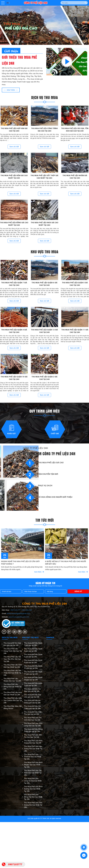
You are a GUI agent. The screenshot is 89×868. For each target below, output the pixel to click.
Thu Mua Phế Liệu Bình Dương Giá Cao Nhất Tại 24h (33, 789)
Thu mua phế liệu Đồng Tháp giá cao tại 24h (33, 730)
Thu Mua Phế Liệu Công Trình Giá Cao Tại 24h (13, 651)
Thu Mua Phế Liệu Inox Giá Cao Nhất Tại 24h (13, 693)
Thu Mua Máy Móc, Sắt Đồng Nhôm (13, 707)
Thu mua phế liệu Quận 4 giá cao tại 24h (33, 661)
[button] (3, 3)
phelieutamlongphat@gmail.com (18, 613)
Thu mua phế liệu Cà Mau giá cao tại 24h (32, 690)
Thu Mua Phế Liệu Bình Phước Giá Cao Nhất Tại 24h (33, 765)
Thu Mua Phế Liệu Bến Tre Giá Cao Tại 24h (33, 736)
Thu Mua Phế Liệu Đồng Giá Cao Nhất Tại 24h (13, 687)
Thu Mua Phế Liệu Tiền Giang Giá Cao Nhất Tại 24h (33, 805)
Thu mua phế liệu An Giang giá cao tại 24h (32, 701)
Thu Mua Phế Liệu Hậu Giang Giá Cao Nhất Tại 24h (33, 749)
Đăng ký (78, 591)
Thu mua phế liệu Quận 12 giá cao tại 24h (33, 667)
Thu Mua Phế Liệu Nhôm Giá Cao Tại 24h (12, 680)
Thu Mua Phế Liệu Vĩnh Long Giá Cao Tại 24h (33, 724)
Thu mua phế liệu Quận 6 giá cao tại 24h (33, 650)
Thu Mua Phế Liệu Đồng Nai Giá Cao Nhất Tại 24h (33, 797)
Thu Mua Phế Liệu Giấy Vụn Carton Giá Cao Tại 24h (13, 700)
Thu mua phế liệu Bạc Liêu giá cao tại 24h (33, 696)
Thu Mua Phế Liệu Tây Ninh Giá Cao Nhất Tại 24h (33, 773)
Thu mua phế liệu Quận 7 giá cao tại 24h (33, 644)
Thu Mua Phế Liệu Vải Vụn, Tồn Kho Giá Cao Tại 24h (12, 659)
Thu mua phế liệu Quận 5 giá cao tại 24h (33, 656)
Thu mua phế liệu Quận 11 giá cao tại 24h (33, 673)
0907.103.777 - (16, 610)
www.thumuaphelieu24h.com (19, 617)
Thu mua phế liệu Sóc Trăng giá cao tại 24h (33, 707)
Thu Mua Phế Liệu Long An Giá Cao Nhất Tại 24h (33, 781)
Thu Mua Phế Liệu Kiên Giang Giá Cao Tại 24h (33, 742)
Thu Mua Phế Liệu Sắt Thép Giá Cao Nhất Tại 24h (12, 673)
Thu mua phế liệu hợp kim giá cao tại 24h (12, 644)
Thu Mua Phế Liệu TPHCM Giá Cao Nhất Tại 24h (32, 757)
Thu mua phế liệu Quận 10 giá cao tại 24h (33, 678)
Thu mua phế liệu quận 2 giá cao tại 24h (33, 684)
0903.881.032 (27, 610)
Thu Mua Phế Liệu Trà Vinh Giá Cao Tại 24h (33, 719)
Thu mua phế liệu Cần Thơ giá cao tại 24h (33, 713)
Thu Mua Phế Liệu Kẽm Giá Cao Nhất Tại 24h (13, 666)
